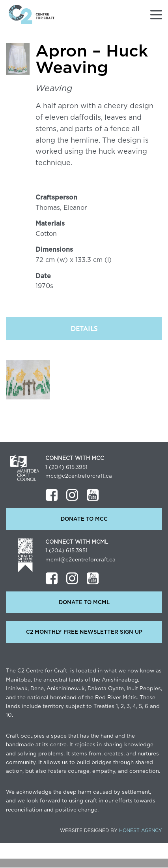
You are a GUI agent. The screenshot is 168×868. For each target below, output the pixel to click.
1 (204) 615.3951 (66, 467)
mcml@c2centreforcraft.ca (80, 560)
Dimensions (54, 250)
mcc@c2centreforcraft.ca (79, 476)
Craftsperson (56, 198)
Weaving (54, 88)
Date (43, 276)
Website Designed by (111, 830)
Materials (50, 224)
